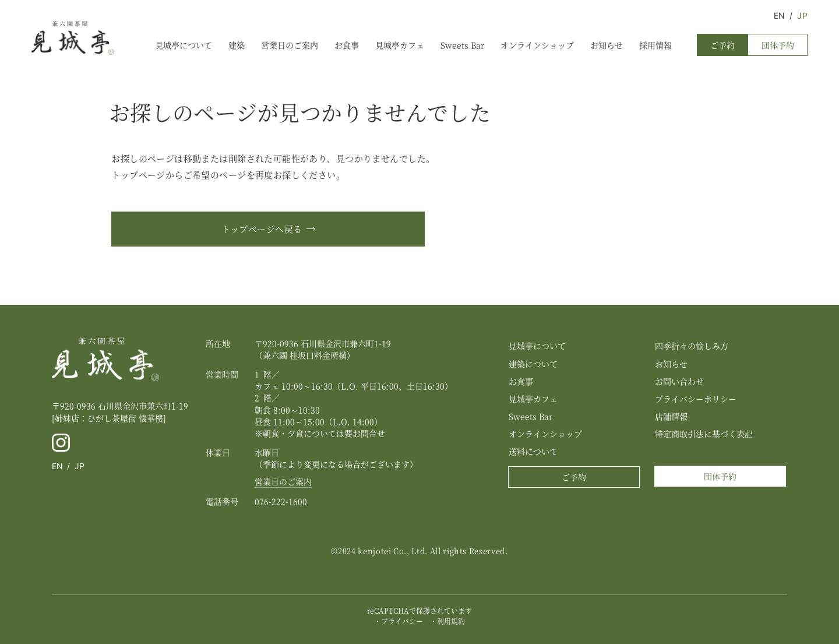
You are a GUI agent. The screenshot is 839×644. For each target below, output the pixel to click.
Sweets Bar (462, 45)
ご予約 (722, 45)
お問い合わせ (679, 381)
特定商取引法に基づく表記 (704, 434)
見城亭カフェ (400, 45)
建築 (237, 45)
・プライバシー (399, 621)
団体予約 (778, 45)
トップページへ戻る (262, 229)
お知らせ (607, 45)
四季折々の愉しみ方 (692, 346)
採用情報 (655, 45)
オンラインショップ (537, 45)
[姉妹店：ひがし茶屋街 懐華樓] (109, 418)
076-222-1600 (281, 501)
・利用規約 (447, 621)
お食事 (347, 45)
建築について (533, 364)
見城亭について (184, 45)
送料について (533, 451)
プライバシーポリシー (696, 399)
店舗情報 (671, 416)
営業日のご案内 (290, 45)
